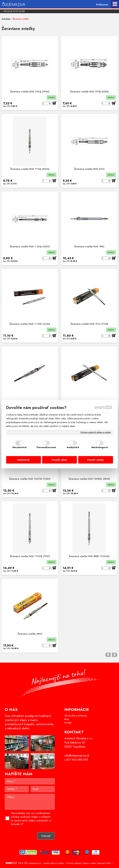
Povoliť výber (59, 460)
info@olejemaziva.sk (77, 756)
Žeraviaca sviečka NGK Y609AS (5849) (89, 479)
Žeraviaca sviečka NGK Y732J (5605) (30, 169)
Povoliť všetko (96, 460)
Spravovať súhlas (104, 863)
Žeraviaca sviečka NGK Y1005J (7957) (30, 556)
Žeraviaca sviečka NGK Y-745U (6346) (30, 324)
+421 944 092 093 (76, 760)
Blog (67, 719)
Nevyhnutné (19, 447)
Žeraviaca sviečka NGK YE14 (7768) (89, 324)
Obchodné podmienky (76, 716)
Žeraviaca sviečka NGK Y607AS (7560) (30, 479)
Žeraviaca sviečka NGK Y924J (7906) (30, 92)
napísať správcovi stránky (54, 863)
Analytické (73, 447)
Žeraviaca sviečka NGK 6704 (89, 169)
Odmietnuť (23, 460)
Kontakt (68, 723)
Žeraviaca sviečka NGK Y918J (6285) (89, 92)
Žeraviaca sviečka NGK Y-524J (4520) (30, 246)
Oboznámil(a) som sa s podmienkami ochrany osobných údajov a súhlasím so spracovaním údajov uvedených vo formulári (31, 819)
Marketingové (100, 447)
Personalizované (46, 447)
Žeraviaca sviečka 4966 (30, 634)
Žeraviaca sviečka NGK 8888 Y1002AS (89, 556)
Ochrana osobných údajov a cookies (96, 432)
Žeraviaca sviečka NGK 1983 (89, 246)
